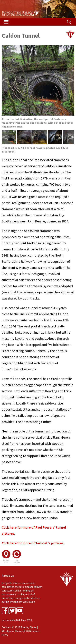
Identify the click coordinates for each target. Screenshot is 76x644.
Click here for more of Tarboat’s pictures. (33, 543)
